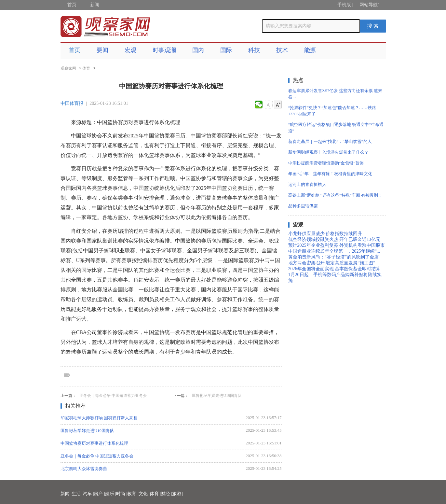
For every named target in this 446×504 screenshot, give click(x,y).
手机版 (344, 5)
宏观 (130, 50)
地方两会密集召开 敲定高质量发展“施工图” (332, 263)
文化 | (144, 494)
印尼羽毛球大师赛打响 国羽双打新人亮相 (99, 418)
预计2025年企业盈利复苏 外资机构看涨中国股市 (337, 245)
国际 (226, 50)
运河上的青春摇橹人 (307, 184)
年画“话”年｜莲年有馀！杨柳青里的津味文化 (330, 174)
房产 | (99, 494)
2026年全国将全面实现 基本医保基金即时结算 (334, 269)
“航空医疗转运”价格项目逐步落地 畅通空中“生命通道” (336, 128)
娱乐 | (111, 494)
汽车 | (88, 494)
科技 (254, 50)
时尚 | (122, 494)
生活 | (77, 494)
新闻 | (66, 494)
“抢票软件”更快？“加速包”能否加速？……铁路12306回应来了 (332, 111)
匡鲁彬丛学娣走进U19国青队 (217, 396)
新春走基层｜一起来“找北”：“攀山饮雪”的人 (330, 141)
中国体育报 (72, 103)
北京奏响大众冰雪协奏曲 (84, 469)
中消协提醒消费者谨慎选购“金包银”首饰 (326, 163)
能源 (310, 50)
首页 (72, 5)
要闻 (102, 50)
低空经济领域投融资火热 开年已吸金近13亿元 (334, 239)
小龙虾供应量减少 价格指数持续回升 (325, 234)
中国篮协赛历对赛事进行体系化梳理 (94, 443)
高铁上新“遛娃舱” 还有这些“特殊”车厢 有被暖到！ (335, 195)
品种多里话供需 (303, 206)
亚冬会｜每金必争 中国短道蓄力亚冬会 (113, 396)
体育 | (155, 494)
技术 (282, 50)
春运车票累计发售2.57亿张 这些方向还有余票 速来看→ (335, 94)
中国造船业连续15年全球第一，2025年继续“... (334, 251)
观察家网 (68, 68)
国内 (198, 50)
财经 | (166, 494)
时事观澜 (164, 50)
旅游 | (178, 494)
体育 (86, 68)
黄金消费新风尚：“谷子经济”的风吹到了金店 (333, 257)
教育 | (133, 494)
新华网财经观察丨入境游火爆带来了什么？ (328, 152)
